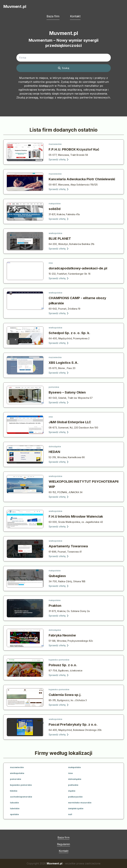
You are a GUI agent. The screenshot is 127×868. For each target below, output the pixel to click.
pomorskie (54, 387)
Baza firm (53, 16)
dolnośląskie (55, 446)
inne (51, 263)
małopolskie (55, 204)
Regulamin (63, 844)
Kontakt (75, 16)
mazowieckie (55, 144)
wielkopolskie (55, 233)
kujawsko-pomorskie (59, 660)
